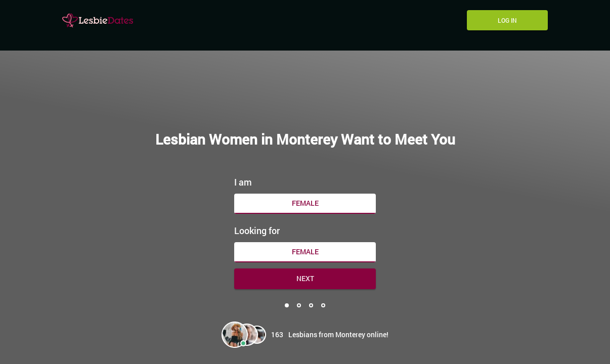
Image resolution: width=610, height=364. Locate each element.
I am (243, 182)
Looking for (257, 231)
